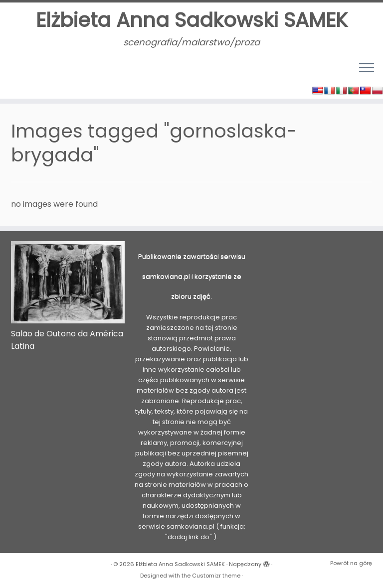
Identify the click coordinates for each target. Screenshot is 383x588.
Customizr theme (216, 576)
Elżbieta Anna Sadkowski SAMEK (192, 20)
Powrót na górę (351, 563)
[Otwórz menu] (367, 68)
